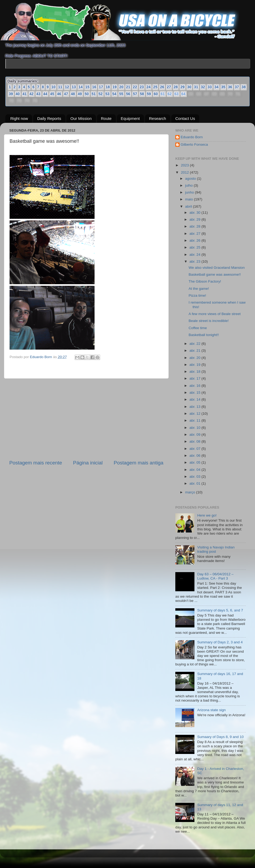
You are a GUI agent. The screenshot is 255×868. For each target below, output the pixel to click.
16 (94, 87)
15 (87, 87)
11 (60, 87)
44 (45, 94)
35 (223, 87)
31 (196, 87)
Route (106, 118)
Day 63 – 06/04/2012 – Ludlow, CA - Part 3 (215, 576)
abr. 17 (195, 378)
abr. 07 (195, 449)
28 (176, 87)
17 (101, 87)
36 (230, 87)
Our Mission (81, 118)
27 (169, 87)
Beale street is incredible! (209, 321)
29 (182, 87)
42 (32, 94)
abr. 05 (195, 462)
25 (155, 87)
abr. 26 (195, 240)
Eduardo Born (42, 357)
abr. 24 (195, 255)
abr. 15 (195, 393)
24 (148, 87)
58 (142, 94)
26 (162, 87)
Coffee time (198, 328)
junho (190, 192)
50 (87, 94)
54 (114, 94)
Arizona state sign (211, 710)
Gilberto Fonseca (194, 144)
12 (67, 87)
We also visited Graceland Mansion (217, 268)
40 (18, 94)
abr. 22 (195, 344)
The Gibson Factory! (205, 281)
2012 (185, 172)
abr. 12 (195, 414)
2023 (185, 165)
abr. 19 (195, 365)
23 (142, 87)
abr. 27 (195, 234)
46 (59, 94)
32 (203, 87)
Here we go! (207, 515)
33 (210, 87)
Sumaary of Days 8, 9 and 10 (220, 737)
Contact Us (185, 118)
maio (190, 199)
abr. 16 (195, 386)
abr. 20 (195, 358)
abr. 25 (195, 247)
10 (53, 87)
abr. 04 (195, 470)
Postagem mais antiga (139, 463)
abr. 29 (195, 219)
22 (135, 87)
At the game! (199, 289)
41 (25, 94)
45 (52, 94)
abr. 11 (195, 420)
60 (156, 94)
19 (114, 87)
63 (176, 94)
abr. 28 (195, 226)
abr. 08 (195, 441)
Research (158, 118)
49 (80, 94)
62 (169, 94)
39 (11, 94)
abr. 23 (195, 261)
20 (121, 87)
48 (73, 94)
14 (80, 87)
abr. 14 (195, 399)
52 (101, 94)
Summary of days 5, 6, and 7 (220, 610)
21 (128, 87)
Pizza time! (197, 295)
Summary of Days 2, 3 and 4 (220, 642)
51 (94, 94)
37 (237, 87)
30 (189, 87)
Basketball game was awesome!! (215, 274)
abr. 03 (195, 477)
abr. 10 (195, 428)
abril (189, 206)
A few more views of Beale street (215, 314)
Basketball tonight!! (204, 335)
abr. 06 (195, 456)
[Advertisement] (86, 419)
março (191, 492)
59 (149, 94)
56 (128, 94)
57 (135, 94)
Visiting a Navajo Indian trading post (216, 549)
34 (216, 87)
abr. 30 (195, 213)
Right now (19, 118)
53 (108, 94)
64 (183, 94)
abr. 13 (195, 407)
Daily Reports (49, 118)
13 (74, 87)
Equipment (130, 118)
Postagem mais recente (36, 463)
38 (244, 87)
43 (39, 94)
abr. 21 (195, 351)
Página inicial (88, 463)
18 (108, 87)
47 (66, 94)
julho (189, 185)
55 (121, 94)
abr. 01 (195, 483)
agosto (191, 179)
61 (162, 94)
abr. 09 (195, 435)
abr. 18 (195, 372)
